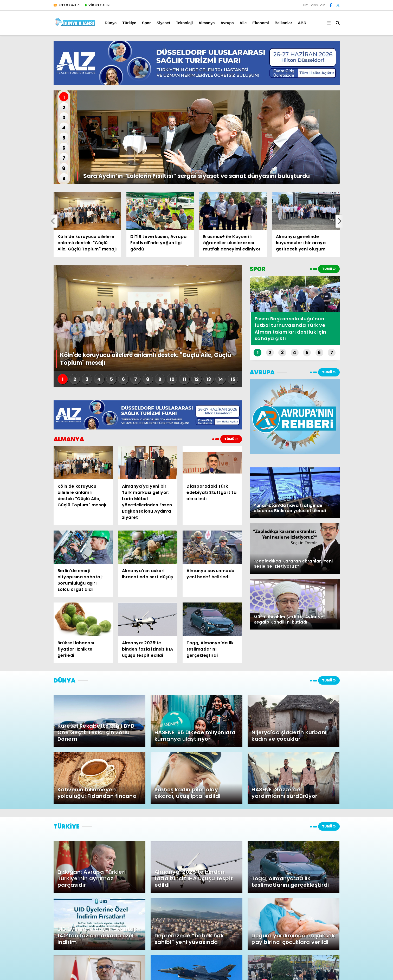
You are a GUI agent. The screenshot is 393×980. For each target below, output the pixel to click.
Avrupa (227, 23)
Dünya (111, 23)
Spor (146, 23)
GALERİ (67, 5)
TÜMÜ (231, 439)
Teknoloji (184, 23)
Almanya (207, 23)
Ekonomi (260, 23)
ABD (302, 23)
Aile (243, 23)
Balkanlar (284, 23)
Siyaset (163, 23)
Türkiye (129, 23)
